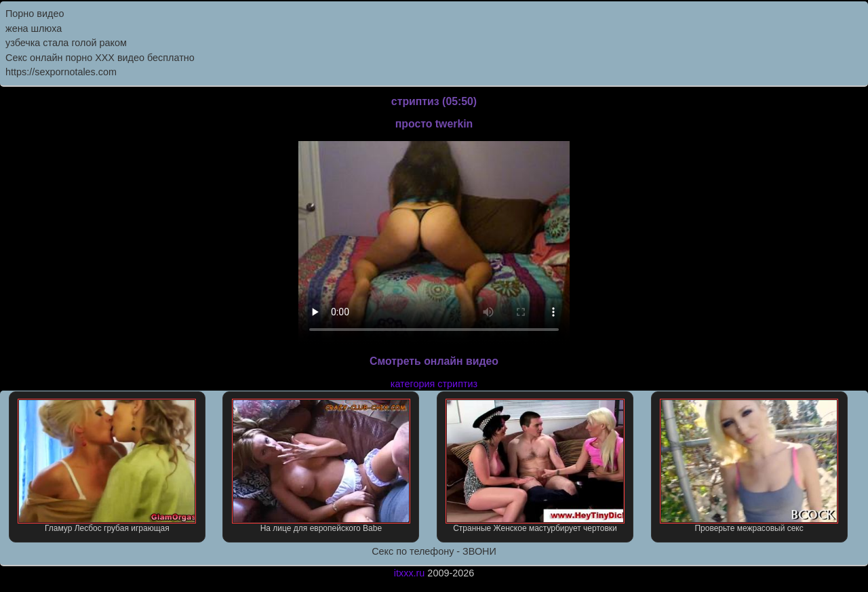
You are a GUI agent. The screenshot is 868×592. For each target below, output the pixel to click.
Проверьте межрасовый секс (749, 466)
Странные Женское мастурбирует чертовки (535, 466)
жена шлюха (34, 28)
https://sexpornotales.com (61, 72)
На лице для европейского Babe (321, 466)
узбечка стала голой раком (66, 43)
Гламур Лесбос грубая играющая (107, 466)
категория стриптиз (434, 384)
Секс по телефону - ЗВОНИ (434, 551)
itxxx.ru (410, 573)
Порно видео (35, 14)
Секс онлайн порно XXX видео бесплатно (100, 58)
